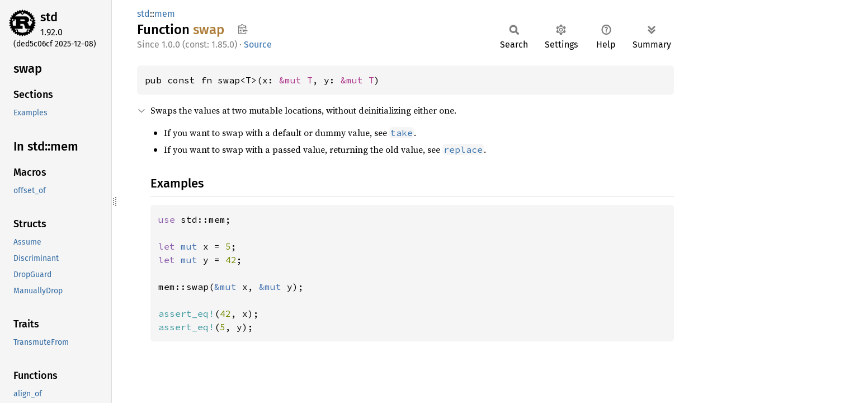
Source (258, 44)
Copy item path (242, 29)
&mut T (296, 80)
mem (165, 14)
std (49, 17)
